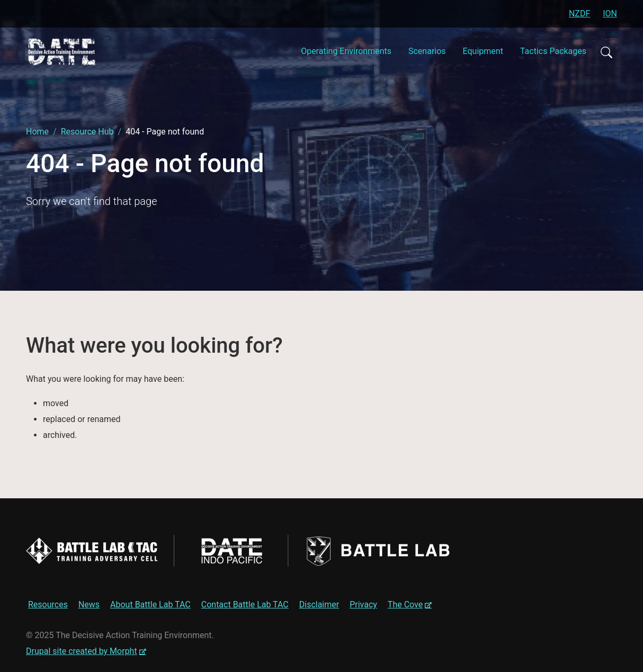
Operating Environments (346, 51)
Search (606, 52)
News (89, 604)
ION (610, 14)
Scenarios (427, 51)
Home (37, 132)
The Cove (411, 606)
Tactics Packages (553, 51)
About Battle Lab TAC (150, 604)
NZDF (579, 14)
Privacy (363, 604)
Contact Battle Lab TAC (245, 604)
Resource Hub (87, 132)
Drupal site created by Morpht (86, 651)
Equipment (483, 51)
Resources (48, 604)
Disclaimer (319, 604)
